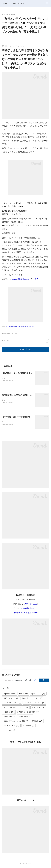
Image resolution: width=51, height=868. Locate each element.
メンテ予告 (28, 726)
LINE (36, 279)
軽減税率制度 (25, 717)
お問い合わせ (26, 350)
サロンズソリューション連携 (16, 722)
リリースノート (11, 726)
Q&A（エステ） (11, 699)
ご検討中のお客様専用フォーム (26, 613)
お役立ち (8, 712)
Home (5, 3)
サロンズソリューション (17, 46)
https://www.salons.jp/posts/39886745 (20, 326)
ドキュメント (38, 708)
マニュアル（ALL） (12, 703)
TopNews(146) (6, 333)
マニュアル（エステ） (34, 703)
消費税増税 (9, 717)
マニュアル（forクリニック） (16, 708)
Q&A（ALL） (38, 694)
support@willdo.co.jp (20, 279)
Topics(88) (15, 333)
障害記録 (37, 722)
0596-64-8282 (31, 604)
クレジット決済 (18, 3)
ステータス (9, 731)
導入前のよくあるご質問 (28, 712)
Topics (23, 694)
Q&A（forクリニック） (32, 699)
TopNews (9, 694)
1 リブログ (6, 341)
